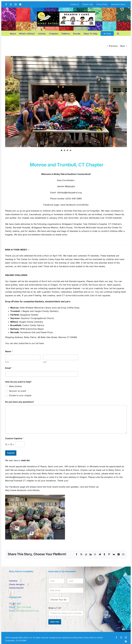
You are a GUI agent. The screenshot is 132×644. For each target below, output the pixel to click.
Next (122, 46)
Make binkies (15, 386)
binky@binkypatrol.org (27, 611)
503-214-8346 (24, 607)
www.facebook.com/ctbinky (75, 205)
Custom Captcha (14, 438)
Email (9, 368)
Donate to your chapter (20, 395)
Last (45, 362)
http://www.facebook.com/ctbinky (22, 490)
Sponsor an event (18, 391)
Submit (11, 453)
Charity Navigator (17, 584)
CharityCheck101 (16, 588)
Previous (113, 46)
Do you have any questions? (20, 402)
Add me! (55, 622)
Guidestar (13, 581)
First (7, 362)
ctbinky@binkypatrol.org (69, 192)
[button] (118, 33)
